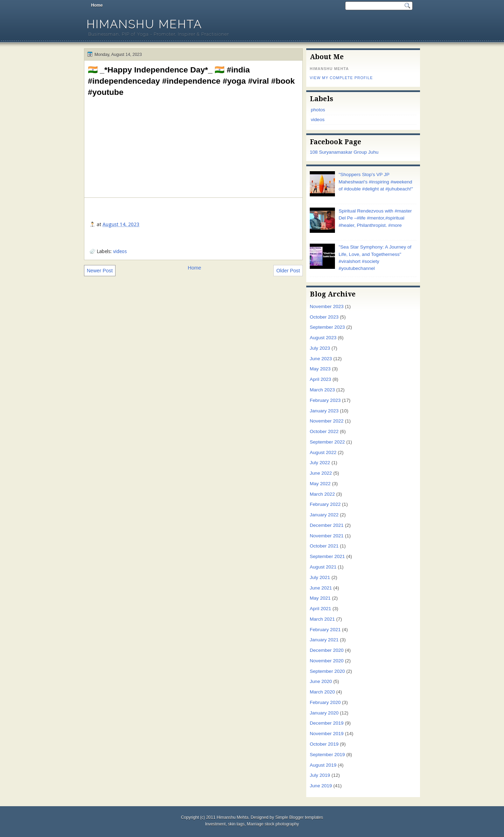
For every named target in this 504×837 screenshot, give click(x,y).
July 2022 (320, 463)
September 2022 (327, 442)
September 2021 (327, 556)
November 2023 (327, 306)
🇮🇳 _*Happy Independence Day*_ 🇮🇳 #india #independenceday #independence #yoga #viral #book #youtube (191, 81)
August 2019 (323, 765)
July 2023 (320, 348)
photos (318, 110)
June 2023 (321, 359)
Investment (215, 824)
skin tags (236, 824)
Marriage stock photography (273, 824)
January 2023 (324, 411)
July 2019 (320, 775)
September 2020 (327, 671)
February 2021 (325, 630)
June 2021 (321, 588)
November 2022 (327, 421)
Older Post (288, 271)
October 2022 (324, 431)
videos (120, 251)
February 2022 (325, 504)
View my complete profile (341, 78)
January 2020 (324, 713)
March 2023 (322, 390)
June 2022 (321, 473)
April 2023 (320, 379)
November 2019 (327, 734)
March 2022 (322, 494)
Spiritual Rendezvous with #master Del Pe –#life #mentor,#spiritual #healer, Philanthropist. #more (375, 218)
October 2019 (324, 744)
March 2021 (322, 619)
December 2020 (327, 650)
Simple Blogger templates (299, 817)
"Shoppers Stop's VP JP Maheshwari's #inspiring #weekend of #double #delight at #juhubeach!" (376, 182)
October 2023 (324, 317)
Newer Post (100, 271)
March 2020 (322, 692)
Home (97, 5)
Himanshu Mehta (144, 24)
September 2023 (327, 327)
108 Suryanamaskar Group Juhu (344, 152)
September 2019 (327, 755)
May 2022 (320, 484)
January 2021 (324, 640)
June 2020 (321, 681)
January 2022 (324, 515)
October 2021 (324, 546)
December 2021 (327, 525)
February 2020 (325, 702)
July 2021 (320, 577)
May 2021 (320, 598)
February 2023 (325, 400)
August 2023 (323, 338)
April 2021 (320, 609)
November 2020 (327, 661)
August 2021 (323, 567)
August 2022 (323, 452)
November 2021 (327, 536)
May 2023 (320, 369)
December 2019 (327, 723)
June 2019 (321, 786)
